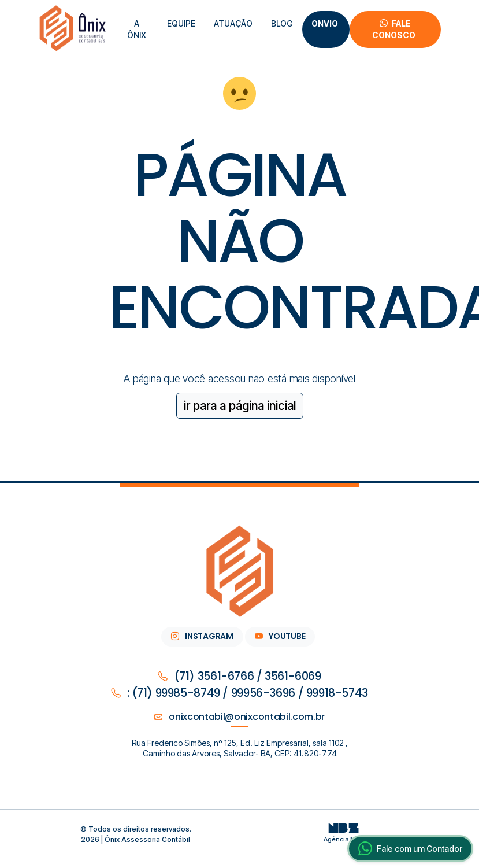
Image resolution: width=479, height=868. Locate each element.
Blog (282, 23)
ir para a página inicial (240, 406)
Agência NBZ (344, 835)
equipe (181, 23)
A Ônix (137, 29)
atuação (233, 23)
